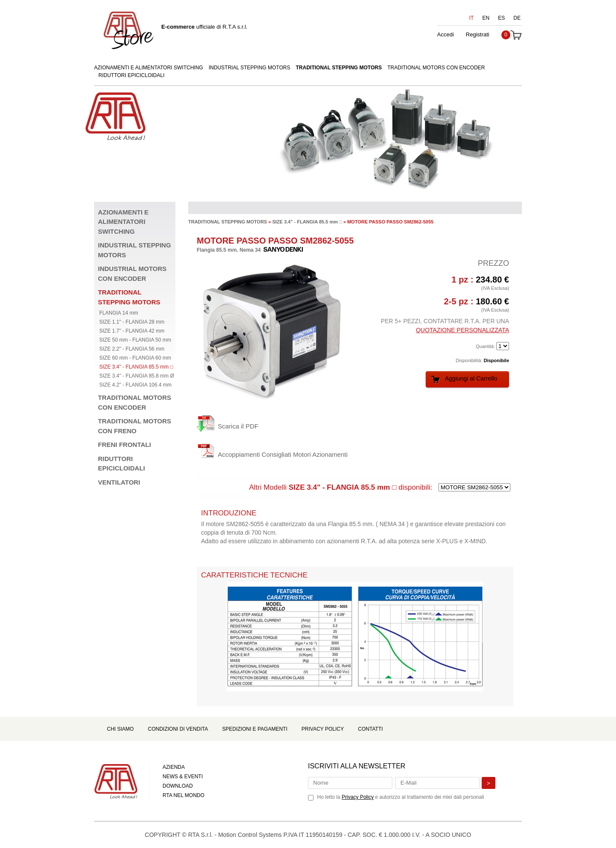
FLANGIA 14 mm (119, 313)
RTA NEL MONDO (184, 795)
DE (517, 18)
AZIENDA (174, 767)
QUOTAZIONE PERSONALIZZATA (462, 330)
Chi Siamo (120, 729)
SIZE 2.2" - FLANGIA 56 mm (132, 349)
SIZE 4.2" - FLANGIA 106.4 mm (135, 385)
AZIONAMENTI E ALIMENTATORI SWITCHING (149, 68)
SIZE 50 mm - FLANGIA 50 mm (135, 340)
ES (501, 18)
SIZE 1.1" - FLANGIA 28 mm (132, 322)
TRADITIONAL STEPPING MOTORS (339, 68)
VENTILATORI (119, 482)
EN (486, 18)
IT (472, 18)
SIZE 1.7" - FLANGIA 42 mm (132, 331)
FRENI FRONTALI (124, 445)
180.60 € (492, 301)
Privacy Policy (323, 729)
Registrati (478, 34)
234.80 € (492, 280)
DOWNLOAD (178, 786)
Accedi (446, 34)
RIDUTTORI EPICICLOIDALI (131, 75)
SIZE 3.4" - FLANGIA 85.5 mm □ (136, 367)
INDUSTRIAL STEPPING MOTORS (250, 68)
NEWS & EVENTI (183, 777)
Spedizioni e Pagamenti (255, 729)
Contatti (370, 729)
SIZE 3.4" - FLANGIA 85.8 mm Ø (137, 376)
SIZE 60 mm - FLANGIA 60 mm (135, 358)
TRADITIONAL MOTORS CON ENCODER (436, 68)
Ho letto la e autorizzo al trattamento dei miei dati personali (400, 797)
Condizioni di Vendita (178, 729)
